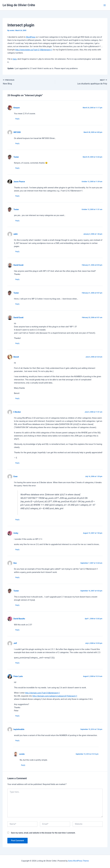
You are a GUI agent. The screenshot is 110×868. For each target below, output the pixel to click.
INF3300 (17, 132)
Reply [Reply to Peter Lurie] (17, 716)
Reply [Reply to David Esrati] (17, 279)
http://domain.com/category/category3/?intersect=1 (55, 696)
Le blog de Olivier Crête (19, 5)
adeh (16, 234)
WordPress (31, 37)
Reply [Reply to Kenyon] (17, 119)
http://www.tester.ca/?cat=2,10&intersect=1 (34, 50)
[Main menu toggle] (105, 5)
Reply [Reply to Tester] (17, 168)
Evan (16, 476)
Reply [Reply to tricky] (17, 550)
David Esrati (19, 265)
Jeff (15, 643)
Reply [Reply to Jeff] (17, 663)
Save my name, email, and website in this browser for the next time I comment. (43, 833)
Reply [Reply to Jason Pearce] (17, 196)
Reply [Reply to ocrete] (23, 765)
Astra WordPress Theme (78, 861)
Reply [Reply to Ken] (17, 577)
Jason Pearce (19, 182)
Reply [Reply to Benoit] (17, 398)
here (15, 59)
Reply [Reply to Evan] (17, 520)
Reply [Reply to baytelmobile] (17, 741)
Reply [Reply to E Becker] (17, 463)
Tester (16, 157)
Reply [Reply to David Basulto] (17, 630)
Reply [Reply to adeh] (17, 252)
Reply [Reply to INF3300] (17, 143)
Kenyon (17, 108)
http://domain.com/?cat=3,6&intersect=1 (42, 693)
